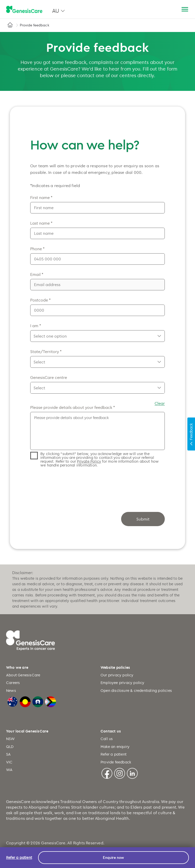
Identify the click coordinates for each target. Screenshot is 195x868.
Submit (143, 519)
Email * (37, 274)
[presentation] (69, 485)
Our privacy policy (117, 675)
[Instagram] (120, 773)
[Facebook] (107, 773)
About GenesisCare (23, 675)
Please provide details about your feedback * (72, 407)
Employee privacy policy (123, 683)
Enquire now (113, 857)
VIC (9, 762)
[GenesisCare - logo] (24, 10)
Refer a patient (113, 754)
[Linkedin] (132, 773)
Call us (107, 739)
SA (8, 754)
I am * (36, 326)
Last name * (41, 223)
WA (9, 770)
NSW (11, 739)
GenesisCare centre (49, 377)
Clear (160, 403)
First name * (41, 197)
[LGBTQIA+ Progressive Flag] (51, 701)
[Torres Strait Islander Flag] (38, 701)
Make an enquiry (115, 747)
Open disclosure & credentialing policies (136, 690)
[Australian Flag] (12, 701)
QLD (10, 747)
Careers (13, 683)
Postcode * (40, 300)
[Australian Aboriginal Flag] (25, 701)
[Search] (173, 10)
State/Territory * (46, 352)
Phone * (37, 249)
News (11, 690)
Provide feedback (116, 762)
